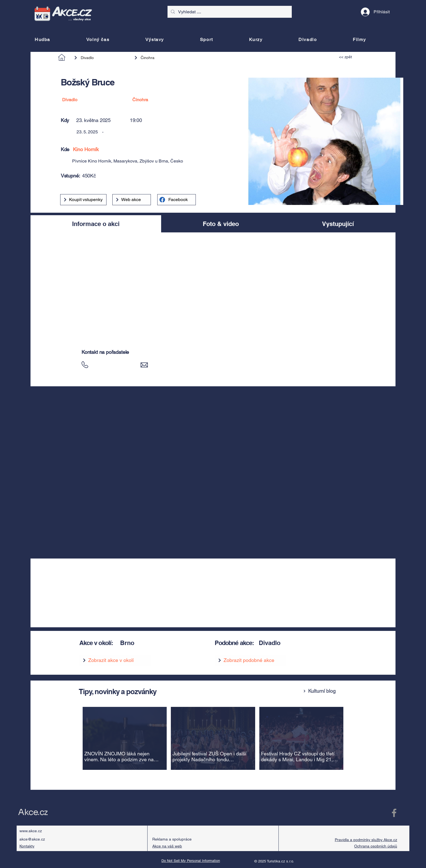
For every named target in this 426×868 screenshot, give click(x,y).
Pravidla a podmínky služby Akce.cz (366, 840)
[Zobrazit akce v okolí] (115, 660)
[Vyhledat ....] (229, 12)
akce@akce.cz (32, 839)
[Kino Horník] (145, 149)
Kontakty (27, 846)
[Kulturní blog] (324, 691)
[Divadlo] (101, 58)
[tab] (96, 224)
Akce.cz (33, 812)
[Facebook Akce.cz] (394, 813)
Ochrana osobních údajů (376, 846)
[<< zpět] (352, 57)
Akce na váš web (167, 846)
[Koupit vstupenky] (83, 200)
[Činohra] (158, 58)
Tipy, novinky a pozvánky (118, 691)
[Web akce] (132, 200)
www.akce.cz (31, 831)
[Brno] (161, 643)
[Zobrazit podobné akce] (250, 660)
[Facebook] (177, 200)
